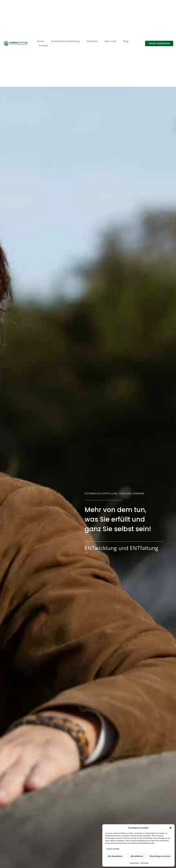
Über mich (110, 41)
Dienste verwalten (113, 849)
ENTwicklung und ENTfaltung (121, 548)
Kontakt (43, 46)
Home (40, 41)
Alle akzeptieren (115, 856)
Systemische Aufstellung (65, 41)
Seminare (92, 41)
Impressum (144, 863)
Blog (126, 41)
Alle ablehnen (137, 856)
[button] (170, 828)
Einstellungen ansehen (160, 856)
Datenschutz (134, 863)
